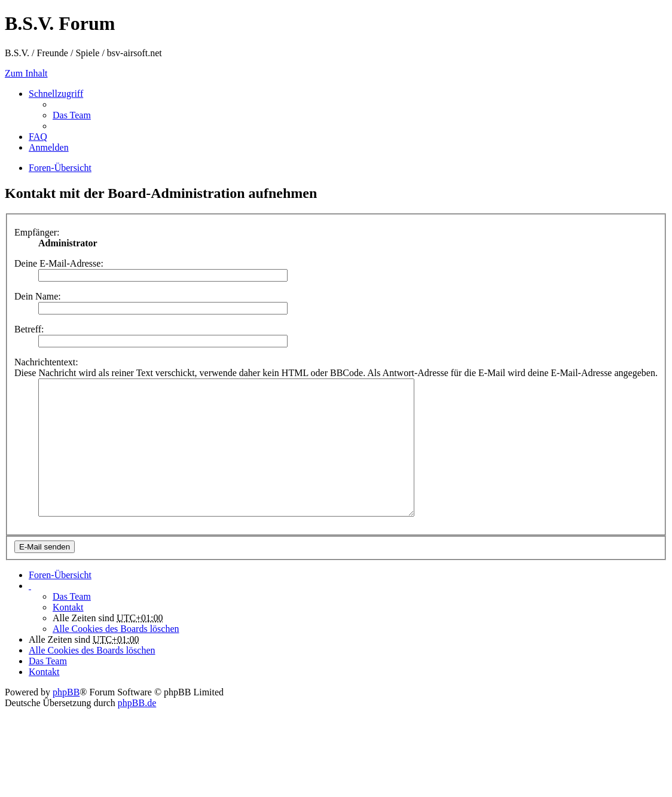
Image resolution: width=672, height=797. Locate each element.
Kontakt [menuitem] (68, 634)
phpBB (66, 719)
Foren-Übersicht (60, 602)
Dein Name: (38, 296)
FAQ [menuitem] (38, 137)
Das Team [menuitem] (72, 115)
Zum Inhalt (26, 73)
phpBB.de (137, 730)
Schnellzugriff (56, 94)
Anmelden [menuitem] (49, 147)
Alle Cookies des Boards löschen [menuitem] (116, 656)
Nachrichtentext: (46, 362)
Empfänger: (37, 232)
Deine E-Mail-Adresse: (59, 263)
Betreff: (29, 329)
